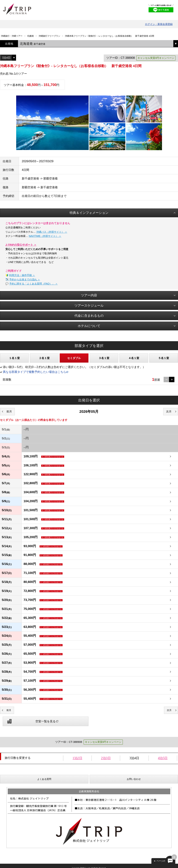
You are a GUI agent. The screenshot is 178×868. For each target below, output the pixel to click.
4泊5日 (163, 758)
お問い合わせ (134, 779)
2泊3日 (106, 758)
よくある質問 (44, 779)
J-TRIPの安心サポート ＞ (21, 245)
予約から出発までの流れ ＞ (25, 280)
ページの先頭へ (165, 861)
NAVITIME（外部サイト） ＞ (45, 236)
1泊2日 (77, 758)
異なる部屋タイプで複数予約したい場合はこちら (35, 372)
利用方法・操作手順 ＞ (22, 275)
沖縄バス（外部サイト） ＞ (52, 232)
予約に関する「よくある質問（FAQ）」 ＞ (33, 284)
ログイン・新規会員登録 (159, 24)
